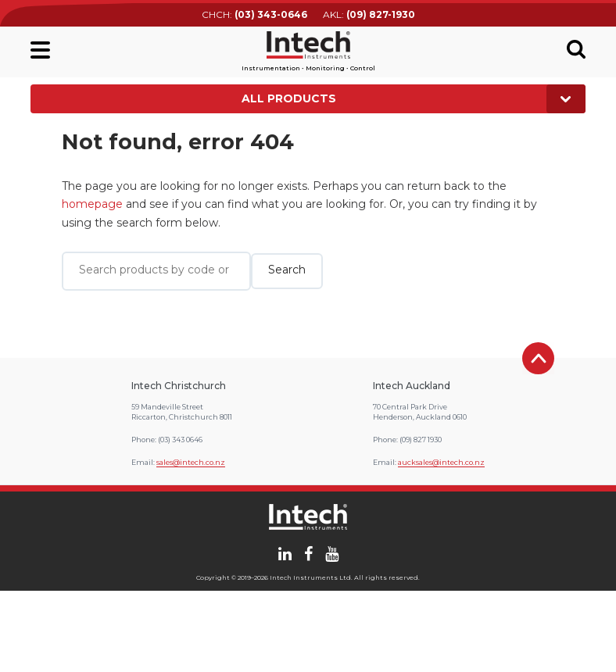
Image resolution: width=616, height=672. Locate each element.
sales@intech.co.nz (191, 462)
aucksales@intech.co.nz (441, 462)
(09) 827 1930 (421, 440)
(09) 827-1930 (381, 14)
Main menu (40, 50)
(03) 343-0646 (271, 14)
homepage (92, 204)
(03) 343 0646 (180, 440)
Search (576, 49)
